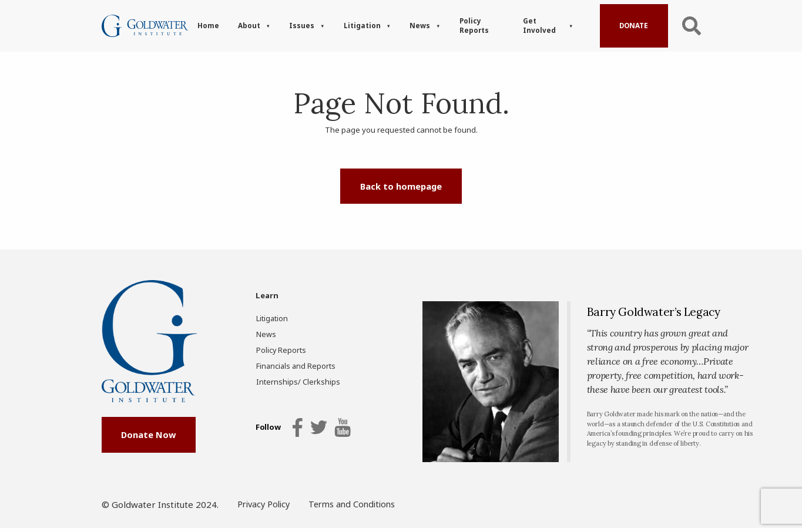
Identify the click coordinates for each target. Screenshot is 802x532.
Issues (302, 26)
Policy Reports (474, 26)
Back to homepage (401, 186)
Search (692, 26)
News (420, 26)
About (249, 26)
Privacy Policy (266, 509)
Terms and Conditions (358, 509)
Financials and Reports (292, 366)
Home (208, 26)
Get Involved (539, 26)
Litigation (362, 26)
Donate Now (148, 443)
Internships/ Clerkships (292, 382)
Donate (634, 26)
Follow (268, 429)
